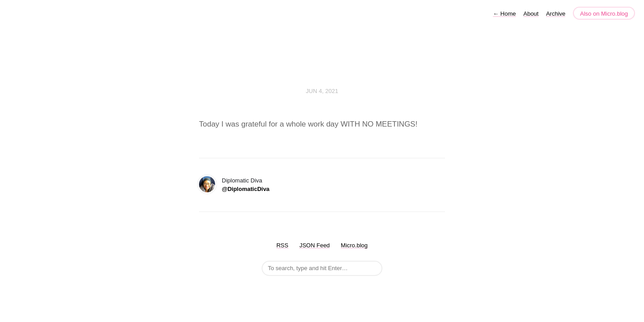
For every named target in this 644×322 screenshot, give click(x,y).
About (531, 14)
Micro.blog (354, 245)
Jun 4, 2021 (322, 91)
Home (504, 14)
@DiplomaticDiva (246, 189)
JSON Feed (314, 245)
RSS (282, 245)
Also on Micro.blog (604, 14)
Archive (556, 14)
